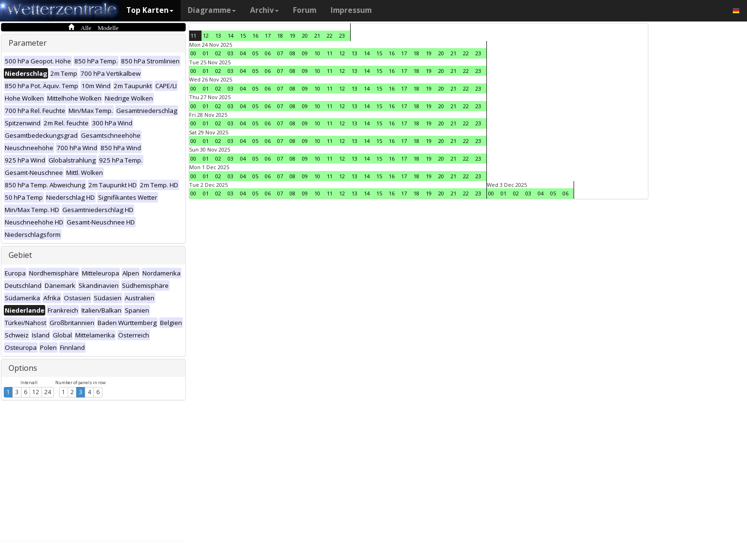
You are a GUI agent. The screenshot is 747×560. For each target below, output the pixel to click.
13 (218, 36)
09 (305, 53)
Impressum (351, 10)
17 (268, 36)
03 (231, 53)
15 (243, 36)
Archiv (264, 10)
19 (293, 36)
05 (255, 53)
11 (193, 36)
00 (193, 53)
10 (317, 53)
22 (330, 36)
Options (23, 368)
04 (243, 53)
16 (255, 36)
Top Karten (150, 10)
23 (342, 36)
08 (293, 53)
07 (280, 53)
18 (280, 36)
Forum (305, 10)
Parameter (28, 43)
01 (206, 53)
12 (36, 392)
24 (48, 392)
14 (231, 36)
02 (218, 53)
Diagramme (212, 10)
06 (268, 53)
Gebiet (20, 255)
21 (317, 36)
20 (305, 36)
